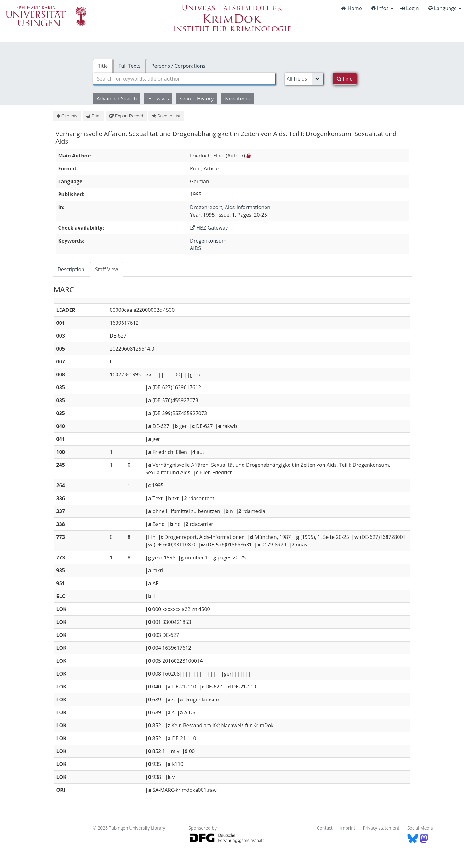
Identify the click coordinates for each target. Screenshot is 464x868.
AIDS (195, 248)
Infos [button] (382, 8)
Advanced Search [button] (117, 99)
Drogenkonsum (208, 241)
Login (410, 8)
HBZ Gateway (209, 228)
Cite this (67, 116)
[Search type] (304, 79)
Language (445, 8)
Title (103, 66)
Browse (159, 99)
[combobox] (184, 79)
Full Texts (129, 66)
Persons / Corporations (178, 66)
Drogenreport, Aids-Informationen (230, 207)
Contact (325, 828)
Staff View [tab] (107, 269)
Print (93, 116)
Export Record (126, 116)
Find (345, 79)
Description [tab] (71, 269)
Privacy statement (381, 828)
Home (352, 8)
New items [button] (237, 99)
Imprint (348, 828)
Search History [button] (197, 99)
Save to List (166, 116)
